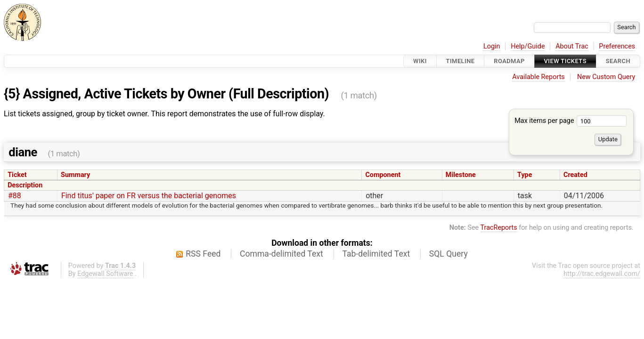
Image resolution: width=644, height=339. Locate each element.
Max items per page (571, 121)
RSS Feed (203, 254)
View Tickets (565, 61)
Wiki (420, 61)
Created (575, 175)
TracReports (499, 228)
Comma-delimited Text (281, 254)
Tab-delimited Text (376, 254)
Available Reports (538, 77)
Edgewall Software (105, 274)
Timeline (461, 61)
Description (25, 185)
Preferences (617, 46)
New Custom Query (606, 77)
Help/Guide (528, 46)
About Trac (572, 46)
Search (618, 61)
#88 (15, 196)
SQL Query (448, 254)
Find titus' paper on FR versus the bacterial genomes (149, 196)
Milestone (461, 175)
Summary (75, 175)
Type (525, 175)
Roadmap (509, 61)
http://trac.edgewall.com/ (602, 274)
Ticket (17, 175)
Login (492, 46)
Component (383, 175)
